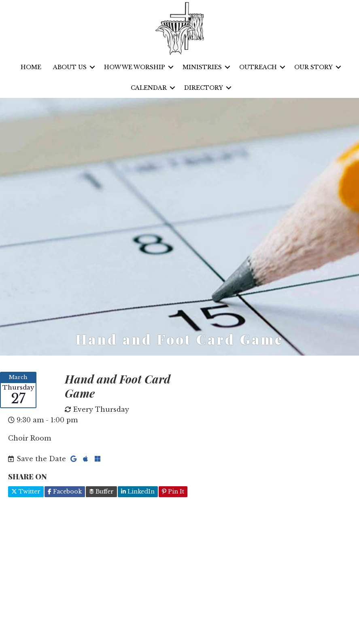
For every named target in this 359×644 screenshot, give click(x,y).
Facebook (65, 491)
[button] (92, 67)
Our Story (313, 67)
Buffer (101, 491)
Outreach (258, 67)
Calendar (149, 88)
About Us (70, 67)
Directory (204, 88)
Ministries (202, 67)
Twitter (26, 491)
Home (31, 67)
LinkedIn (138, 491)
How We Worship (135, 67)
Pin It (173, 491)
